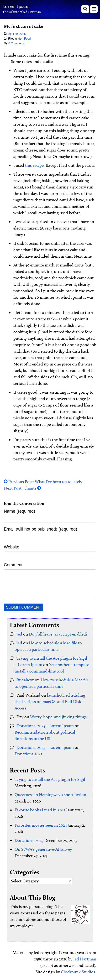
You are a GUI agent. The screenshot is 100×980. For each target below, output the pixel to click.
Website (12, 547)
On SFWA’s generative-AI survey (43, 849)
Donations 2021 (28, 754)
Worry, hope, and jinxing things (58, 717)
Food (27, 39)
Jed (19, 634)
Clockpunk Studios (78, 972)
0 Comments (16, 43)
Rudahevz (25, 680)
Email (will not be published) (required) (40, 529)
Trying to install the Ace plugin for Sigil (50, 779)
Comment (13, 565)
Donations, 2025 (29, 840)
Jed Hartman (85, 959)
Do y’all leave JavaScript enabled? (58, 634)
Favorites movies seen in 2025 (41, 825)
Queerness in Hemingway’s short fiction (50, 795)
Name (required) (19, 511)
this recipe (34, 165)
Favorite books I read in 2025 (40, 810)
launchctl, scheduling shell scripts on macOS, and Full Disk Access (50, 702)
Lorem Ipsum (16, 6)
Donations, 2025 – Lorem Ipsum (45, 726)
